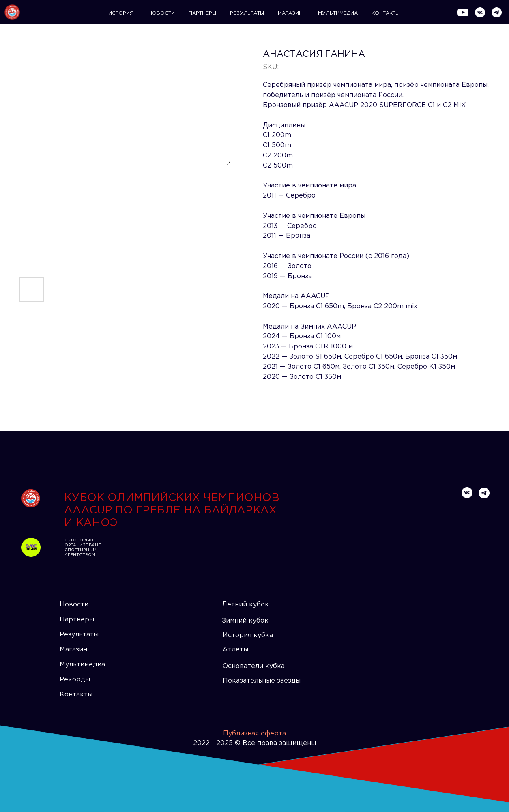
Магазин (73, 650)
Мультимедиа (82, 665)
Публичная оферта (254, 734)
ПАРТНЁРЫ (202, 13)
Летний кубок (245, 605)
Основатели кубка (254, 666)
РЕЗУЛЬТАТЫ (247, 13)
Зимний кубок (245, 621)
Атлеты (235, 650)
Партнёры (77, 620)
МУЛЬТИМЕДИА (338, 13)
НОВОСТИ (162, 13)
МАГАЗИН (290, 13)
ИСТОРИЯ (121, 13)
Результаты (79, 635)
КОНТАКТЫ (386, 13)
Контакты (76, 695)
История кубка (248, 635)
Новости (74, 605)
